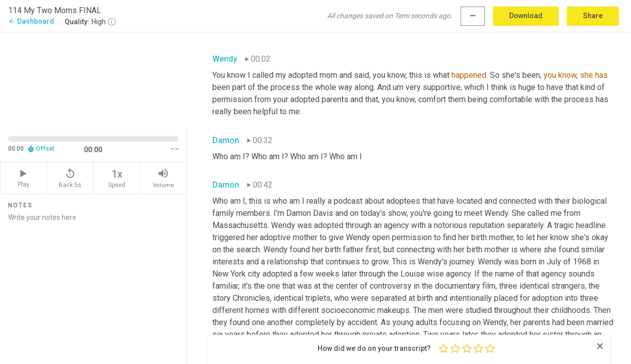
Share (593, 16)
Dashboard (31, 21)
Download (526, 16)
